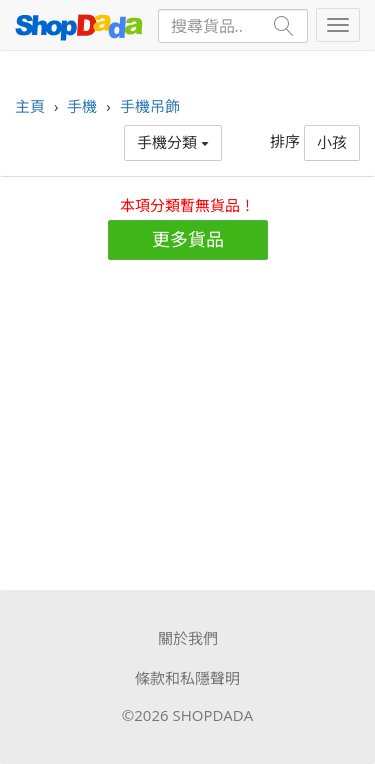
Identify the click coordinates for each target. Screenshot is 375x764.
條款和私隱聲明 (187, 678)
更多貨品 (188, 239)
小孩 (332, 142)
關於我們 (188, 638)
